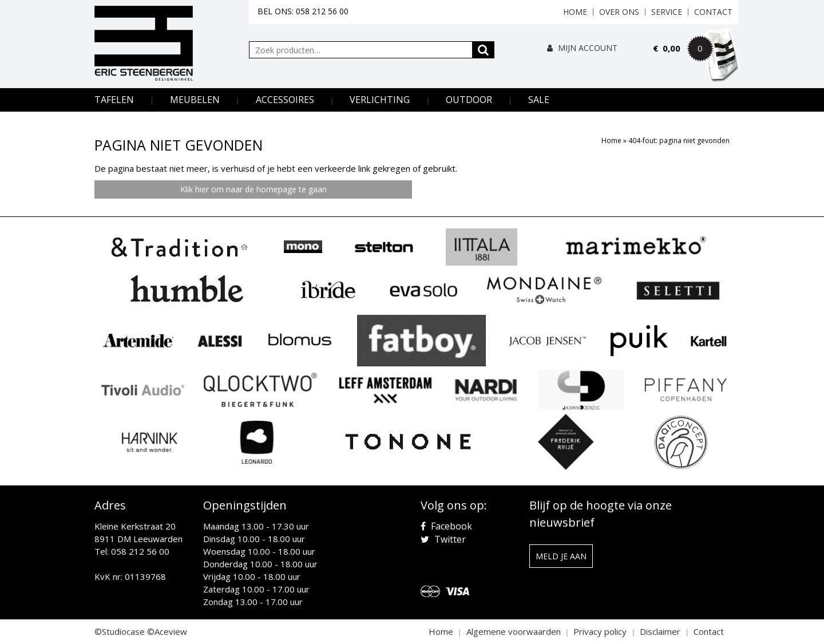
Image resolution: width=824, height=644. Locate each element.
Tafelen (114, 100)
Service (667, 12)
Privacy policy (600, 631)
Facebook (446, 526)
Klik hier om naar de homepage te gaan (253, 189)
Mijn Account (582, 48)
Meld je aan (561, 556)
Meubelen (195, 100)
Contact (713, 12)
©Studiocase (120, 631)
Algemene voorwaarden (514, 631)
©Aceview (167, 631)
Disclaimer (660, 631)
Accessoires (285, 100)
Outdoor (469, 100)
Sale (539, 100)
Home (575, 12)
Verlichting (380, 100)
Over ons (619, 12)
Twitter (443, 539)
